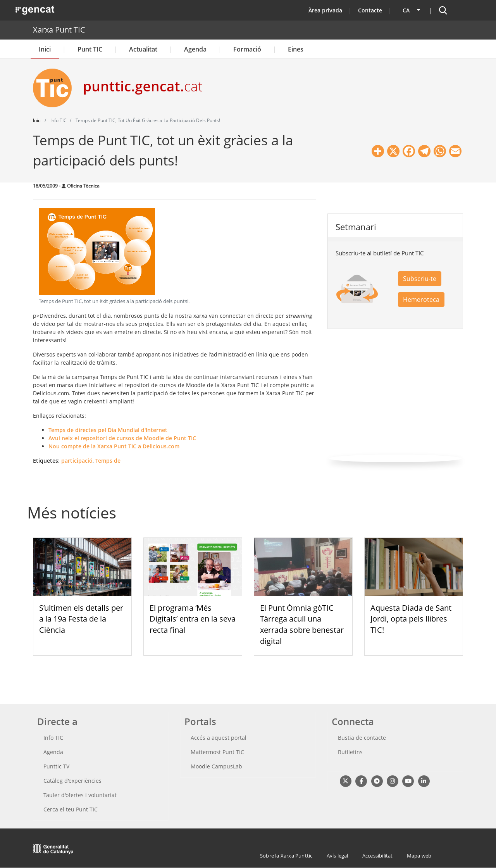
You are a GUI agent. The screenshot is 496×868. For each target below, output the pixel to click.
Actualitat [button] (143, 49)
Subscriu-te (420, 279)
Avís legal (338, 856)
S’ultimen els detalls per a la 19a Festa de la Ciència (81, 619)
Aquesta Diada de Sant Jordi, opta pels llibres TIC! (411, 619)
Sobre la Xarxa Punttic (286, 856)
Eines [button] (296, 49)
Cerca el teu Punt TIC (71, 809)
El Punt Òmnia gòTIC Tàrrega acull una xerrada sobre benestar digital (302, 624)
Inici (45, 49)
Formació (247, 49)
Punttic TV (56, 766)
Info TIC (53, 738)
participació (77, 461)
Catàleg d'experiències (72, 781)
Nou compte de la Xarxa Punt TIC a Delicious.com (114, 446)
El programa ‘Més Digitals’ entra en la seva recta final (193, 619)
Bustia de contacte (362, 738)
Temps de (108, 461)
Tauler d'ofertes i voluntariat (80, 795)
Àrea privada (325, 10)
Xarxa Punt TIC (59, 30)
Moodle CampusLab (216, 766)
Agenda (195, 49)
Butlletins (350, 752)
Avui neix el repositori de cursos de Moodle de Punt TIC (122, 438)
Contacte (370, 10)
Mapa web (419, 856)
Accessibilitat (378, 856)
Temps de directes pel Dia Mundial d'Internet (108, 430)
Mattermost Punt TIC (217, 752)
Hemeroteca (421, 300)
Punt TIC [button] (90, 49)
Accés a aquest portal (219, 738)
